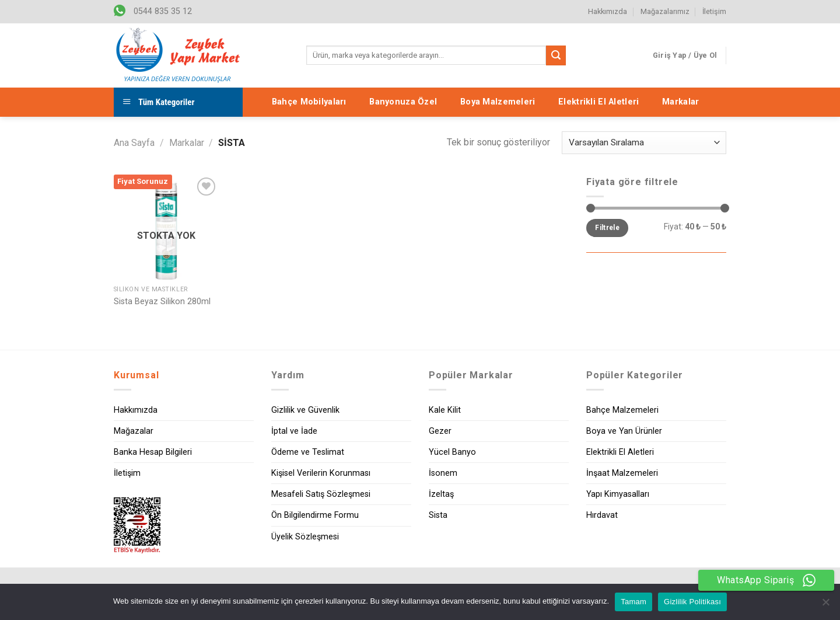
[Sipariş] (644, 143)
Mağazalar (134, 431)
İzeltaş (441, 494)
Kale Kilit (445, 410)
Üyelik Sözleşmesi (305, 537)
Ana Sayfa (134, 143)
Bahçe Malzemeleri (622, 410)
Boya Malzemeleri (498, 102)
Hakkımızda (608, 11)
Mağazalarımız (665, 11)
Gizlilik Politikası (692, 602)
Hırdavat (602, 515)
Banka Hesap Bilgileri (153, 452)
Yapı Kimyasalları (618, 494)
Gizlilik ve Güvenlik (305, 410)
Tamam (633, 602)
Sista (438, 515)
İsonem (443, 473)
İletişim (714, 11)
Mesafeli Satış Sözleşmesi (321, 494)
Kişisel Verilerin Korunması (321, 473)
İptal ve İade (294, 431)
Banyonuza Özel (403, 102)
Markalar (680, 102)
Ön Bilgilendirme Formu (315, 515)
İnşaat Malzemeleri (622, 473)
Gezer (440, 431)
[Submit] (556, 55)
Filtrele (607, 228)
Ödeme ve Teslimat (308, 452)
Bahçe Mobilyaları (309, 102)
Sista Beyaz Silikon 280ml (162, 302)
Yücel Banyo (452, 452)
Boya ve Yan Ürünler (624, 431)
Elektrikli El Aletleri (598, 102)
